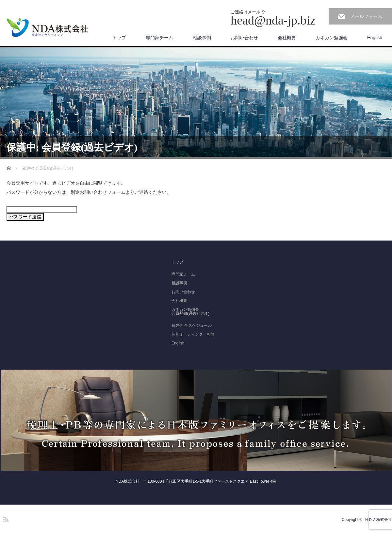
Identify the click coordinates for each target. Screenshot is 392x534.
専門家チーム (159, 38)
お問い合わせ (244, 38)
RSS (5, 518)
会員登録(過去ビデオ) (190, 313)
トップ (119, 38)
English (375, 38)
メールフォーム (366, 16)
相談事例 (202, 38)
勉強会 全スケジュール (192, 325)
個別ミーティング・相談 (193, 334)
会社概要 (287, 38)
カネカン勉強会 (332, 38)
